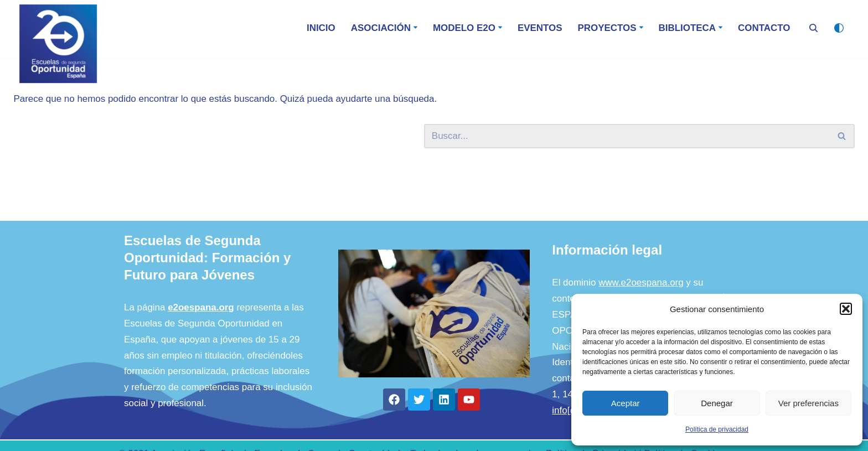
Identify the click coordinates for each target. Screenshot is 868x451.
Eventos (539, 28)
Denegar (717, 403)
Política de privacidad (717, 429)
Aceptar (626, 403)
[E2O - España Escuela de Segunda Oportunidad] (58, 44)
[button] (846, 309)
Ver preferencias (808, 403)
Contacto (764, 28)
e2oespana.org (201, 319)
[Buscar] (813, 28)
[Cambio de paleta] (839, 28)
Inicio (320, 28)
